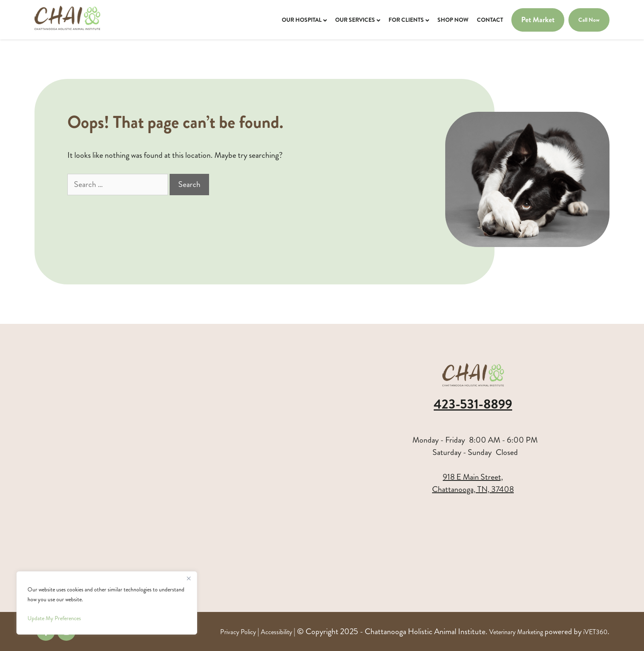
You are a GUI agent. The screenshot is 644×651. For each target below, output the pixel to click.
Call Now (589, 20)
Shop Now (453, 20)
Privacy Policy (238, 632)
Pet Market (538, 20)
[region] (107, 603)
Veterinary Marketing (516, 632)
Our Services (355, 20)
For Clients (406, 20)
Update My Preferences (54, 618)
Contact (490, 20)
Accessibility (276, 632)
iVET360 (595, 632)
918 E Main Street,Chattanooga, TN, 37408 (473, 483)
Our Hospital (302, 20)
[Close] (189, 578)
